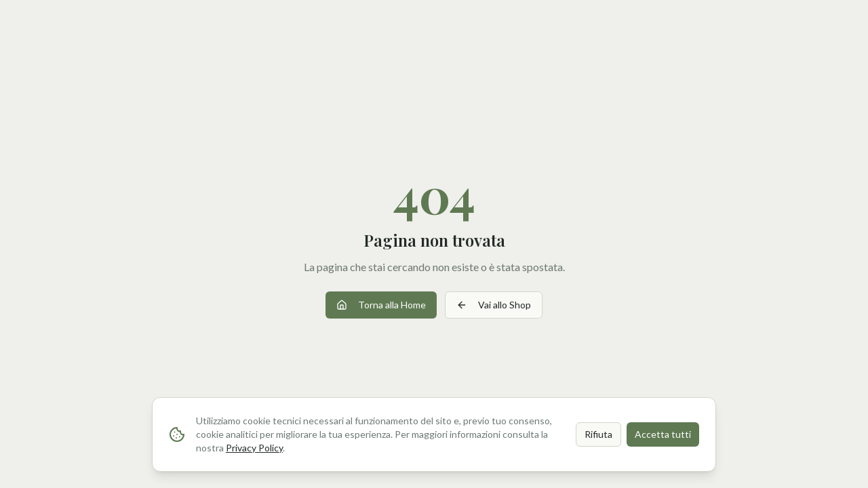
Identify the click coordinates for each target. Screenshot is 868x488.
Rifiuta (598, 434)
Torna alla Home (381, 305)
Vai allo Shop (494, 305)
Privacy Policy (254, 448)
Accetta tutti (663, 434)
